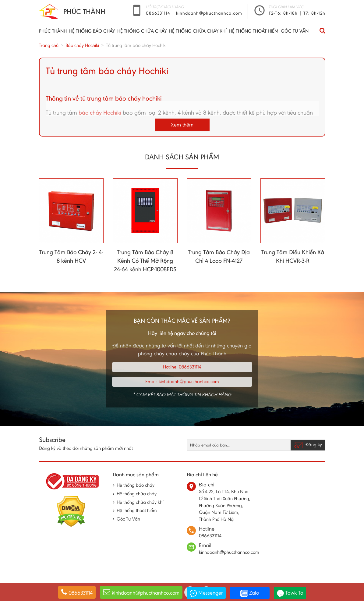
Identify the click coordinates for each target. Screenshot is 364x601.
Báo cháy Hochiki (82, 45)
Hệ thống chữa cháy (142, 31)
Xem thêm (182, 125)
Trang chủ (49, 45)
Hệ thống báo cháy (92, 31)
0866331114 (159, 13)
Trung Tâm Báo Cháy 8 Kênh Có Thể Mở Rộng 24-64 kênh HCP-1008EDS (145, 261)
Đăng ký (308, 445)
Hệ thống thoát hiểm (254, 31)
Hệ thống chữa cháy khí (198, 31)
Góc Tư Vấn (295, 31)
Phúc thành (53, 31)
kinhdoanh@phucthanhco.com (209, 13)
